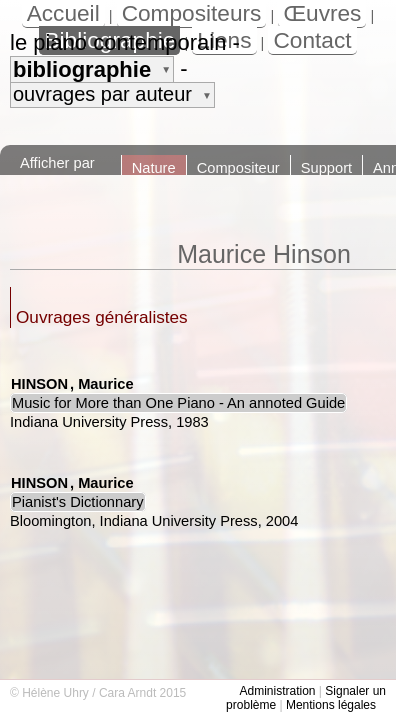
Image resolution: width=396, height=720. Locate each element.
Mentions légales (331, 705)
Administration (277, 691)
